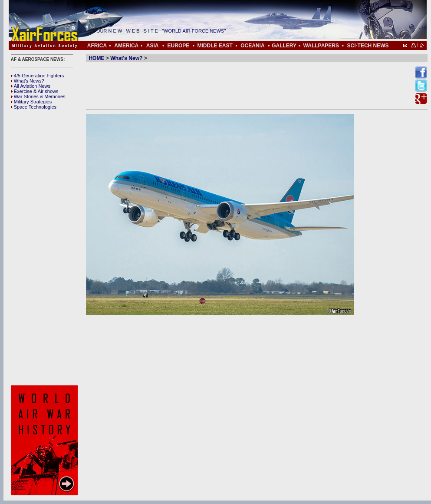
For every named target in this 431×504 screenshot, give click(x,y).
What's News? (28, 81)
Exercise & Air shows (35, 91)
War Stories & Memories (38, 96)
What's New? (126, 58)
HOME (96, 58)
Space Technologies (34, 107)
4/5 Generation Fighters (38, 76)
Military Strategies (31, 102)
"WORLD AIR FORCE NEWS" (197, 31)
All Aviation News (31, 86)
